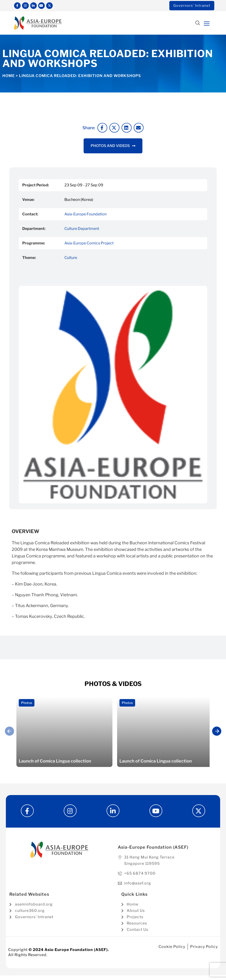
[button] (198, 24)
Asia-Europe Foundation (85, 215)
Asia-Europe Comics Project (89, 244)
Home (9, 77)
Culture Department (82, 230)
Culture (71, 259)
